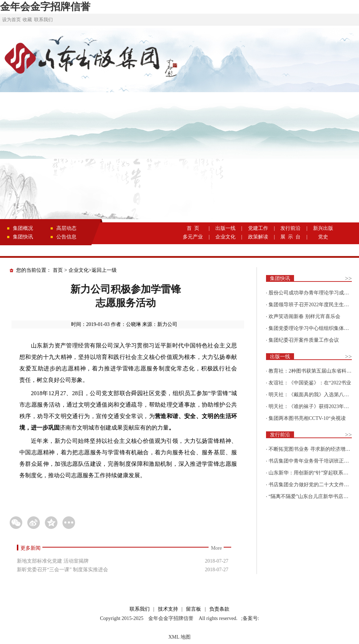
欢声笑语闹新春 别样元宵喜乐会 (304, 316)
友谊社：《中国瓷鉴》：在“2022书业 (310, 383)
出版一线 (225, 228)
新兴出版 (323, 228)
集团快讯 (23, 237)
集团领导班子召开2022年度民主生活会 (311, 305)
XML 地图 (179, 637)
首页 (58, 270)
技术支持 (168, 609)
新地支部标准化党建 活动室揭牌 (53, 561)
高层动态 (66, 228)
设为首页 (11, 20)
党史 (323, 237)
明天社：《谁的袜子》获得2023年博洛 (311, 406)
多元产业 (193, 237)
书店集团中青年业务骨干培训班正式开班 (314, 461)
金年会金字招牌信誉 (45, 7)
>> (348, 278)
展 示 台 (290, 237)
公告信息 (66, 237)
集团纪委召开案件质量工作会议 (304, 340)
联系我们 (43, 20)
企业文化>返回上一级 (93, 270)
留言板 (194, 609)
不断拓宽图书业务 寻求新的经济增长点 (312, 449)
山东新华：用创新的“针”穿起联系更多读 (313, 473)
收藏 (27, 20)
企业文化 (225, 237)
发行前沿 (290, 228)
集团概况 (23, 228)
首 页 (193, 228)
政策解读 (258, 237)
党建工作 (258, 228)
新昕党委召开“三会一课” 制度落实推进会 (62, 570)
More (216, 548)
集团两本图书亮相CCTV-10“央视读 (307, 418)
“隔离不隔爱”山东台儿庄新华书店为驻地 (313, 496)
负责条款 (219, 609)
